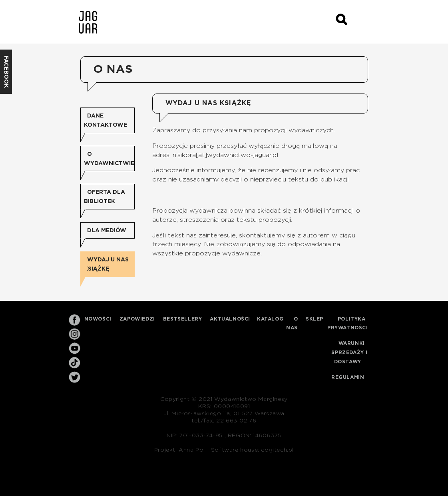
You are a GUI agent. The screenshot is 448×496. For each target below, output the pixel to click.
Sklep (315, 319)
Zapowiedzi (137, 319)
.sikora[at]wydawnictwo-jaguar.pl (227, 155)
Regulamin (348, 377)
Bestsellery (183, 319)
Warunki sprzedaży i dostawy (349, 353)
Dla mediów (107, 231)
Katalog (270, 319)
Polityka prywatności (348, 324)
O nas (292, 324)
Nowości (98, 319)
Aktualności (230, 319)
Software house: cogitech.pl (252, 450)
